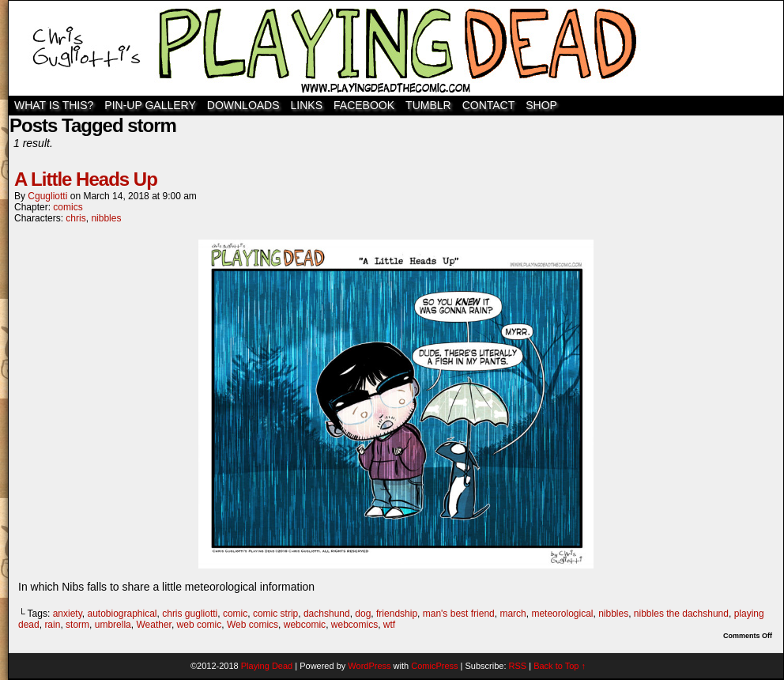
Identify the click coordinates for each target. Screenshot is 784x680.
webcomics (354, 625)
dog (363, 614)
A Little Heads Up (86, 179)
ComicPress (434, 666)
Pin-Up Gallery (150, 105)
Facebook (364, 105)
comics (68, 207)
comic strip (275, 614)
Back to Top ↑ (560, 666)
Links (307, 105)
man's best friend (459, 614)
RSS (518, 666)
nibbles (106, 218)
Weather (153, 625)
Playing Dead (396, 48)
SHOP (541, 105)
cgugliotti (47, 196)
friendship (397, 614)
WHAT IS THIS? (54, 105)
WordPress (369, 666)
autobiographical (122, 614)
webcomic (305, 625)
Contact (489, 105)
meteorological (562, 614)
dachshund (327, 614)
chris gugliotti (190, 614)
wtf (389, 625)
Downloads (243, 105)
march (513, 614)
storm (77, 625)
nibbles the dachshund (681, 614)
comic (235, 614)
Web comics (253, 625)
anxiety (68, 614)
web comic (200, 625)
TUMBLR (428, 105)
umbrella (113, 625)
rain (52, 625)
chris (75, 218)
